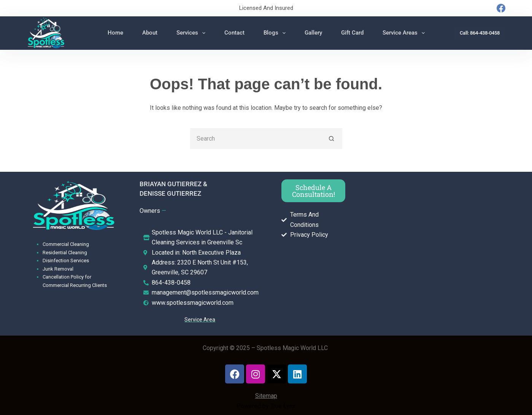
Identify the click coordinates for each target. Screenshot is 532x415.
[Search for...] (256, 139)
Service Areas (405, 33)
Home (115, 33)
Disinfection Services (66, 261)
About (150, 33)
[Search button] (332, 139)
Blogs (276, 33)
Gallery (313, 33)
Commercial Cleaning (66, 244)
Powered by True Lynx (266, 406)
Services (192, 33)
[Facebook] (501, 8)
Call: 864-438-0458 (480, 33)
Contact (234, 33)
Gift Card (352, 33)
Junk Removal (58, 269)
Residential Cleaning (65, 253)
